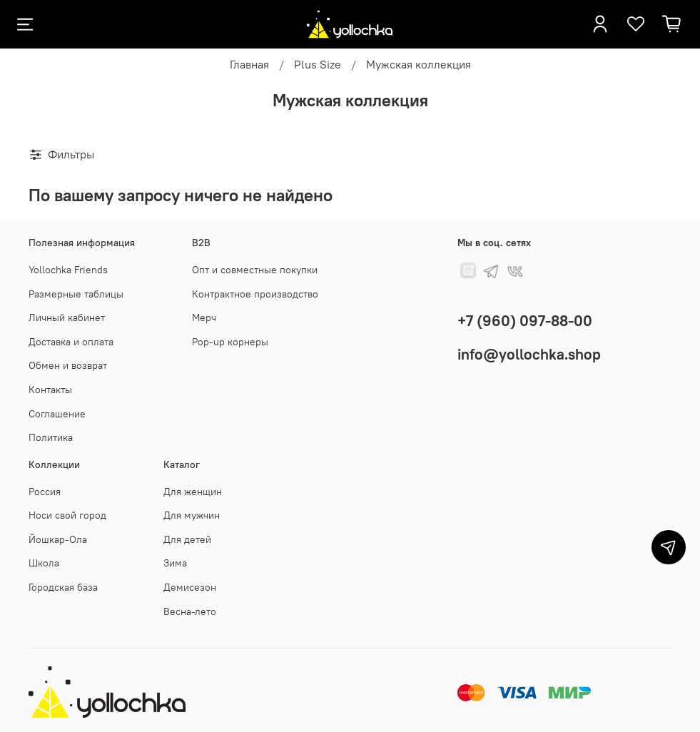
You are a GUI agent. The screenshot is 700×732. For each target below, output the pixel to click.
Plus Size (318, 64)
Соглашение (57, 414)
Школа (44, 563)
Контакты (50, 390)
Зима (175, 563)
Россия (45, 492)
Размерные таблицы (76, 294)
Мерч (204, 317)
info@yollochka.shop (529, 354)
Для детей (187, 539)
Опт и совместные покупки (255, 270)
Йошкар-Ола (58, 539)
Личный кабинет (67, 317)
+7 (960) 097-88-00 (525, 321)
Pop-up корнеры (230, 342)
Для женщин (193, 492)
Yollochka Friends (68, 270)
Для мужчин (192, 515)
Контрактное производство (255, 294)
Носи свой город (67, 515)
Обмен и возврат (68, 365)
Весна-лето (190, 611)
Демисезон (190, 587)
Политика (51, 437)
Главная (249, 64)
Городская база (63, 587)
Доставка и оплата (71, 342)
